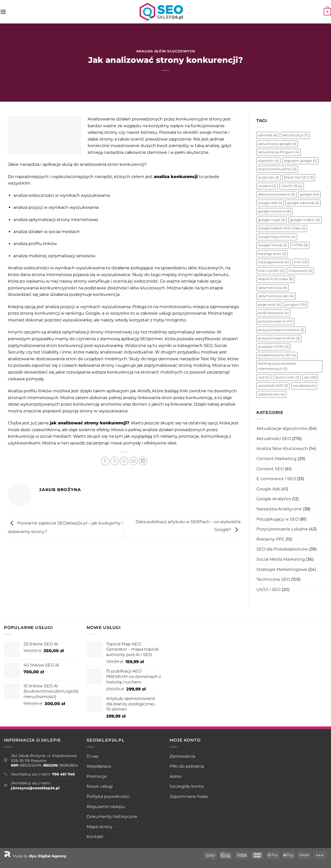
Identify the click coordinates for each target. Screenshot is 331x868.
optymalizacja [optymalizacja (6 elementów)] (273, 288)
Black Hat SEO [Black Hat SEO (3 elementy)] (299, 177)
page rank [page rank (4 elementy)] (269, 305)
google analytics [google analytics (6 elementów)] (274, 211)
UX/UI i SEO (269, 589)
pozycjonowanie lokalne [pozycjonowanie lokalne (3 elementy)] (281, 330)
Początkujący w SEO (278, 519)
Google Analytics (274, 499)
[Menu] (3, 12)
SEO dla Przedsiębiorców (282, 549)
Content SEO (270, 469)
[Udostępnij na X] (115, 461)
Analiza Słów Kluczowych (166, 51)
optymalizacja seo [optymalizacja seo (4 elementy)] (276, 296)
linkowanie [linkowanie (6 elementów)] (300, 271)
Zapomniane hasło (189, 796)
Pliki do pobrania (187, 766)
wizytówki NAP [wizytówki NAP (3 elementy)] (273, 386)
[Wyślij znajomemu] (134, 461)
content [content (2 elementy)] (267, 186)
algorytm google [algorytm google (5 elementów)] (300, 161)
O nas (92, 756)
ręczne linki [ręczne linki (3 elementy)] (287, 377)
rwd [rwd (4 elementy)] (264, 377)
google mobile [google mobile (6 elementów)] (305, 220)
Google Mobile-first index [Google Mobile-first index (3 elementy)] (282, 228)
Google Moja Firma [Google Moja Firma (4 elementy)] (277, 237)
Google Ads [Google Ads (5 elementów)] (270, 203)
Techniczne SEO (273, 579)
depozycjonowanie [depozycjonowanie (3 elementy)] (276, 194)
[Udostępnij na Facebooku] (105, 461)
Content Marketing (276, 459)
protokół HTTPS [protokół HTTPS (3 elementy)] (273, 347)
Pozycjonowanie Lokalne (282, 529)
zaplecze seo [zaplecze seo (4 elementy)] (271, 394)
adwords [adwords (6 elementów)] (268, 135)
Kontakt (95, 837)
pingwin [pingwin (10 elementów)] (296, 305)
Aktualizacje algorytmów (282, 428)
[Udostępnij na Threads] (124, 461)
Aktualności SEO (274, 439)
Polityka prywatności (108, 796)
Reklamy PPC (270, 539)
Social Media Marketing (281, 559)
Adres (176, 776)
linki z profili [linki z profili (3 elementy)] (271, 271)
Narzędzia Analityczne (279, 509)
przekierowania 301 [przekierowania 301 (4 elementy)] (277, 355)
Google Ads (268, 489)
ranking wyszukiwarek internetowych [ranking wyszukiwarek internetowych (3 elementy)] (277, 366)
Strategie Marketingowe (282, 569)
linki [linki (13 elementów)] (300, 262)
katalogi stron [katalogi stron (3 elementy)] (272, 254)
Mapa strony (100, 827)
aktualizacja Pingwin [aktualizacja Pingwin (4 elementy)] (279, 152)
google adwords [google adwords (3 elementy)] (303, 203)
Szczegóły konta (186, 786)
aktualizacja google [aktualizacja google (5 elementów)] (277, 144)
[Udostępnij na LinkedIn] (143, 461)
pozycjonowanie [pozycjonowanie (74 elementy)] (275, 321)
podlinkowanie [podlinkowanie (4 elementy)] (273, 313)
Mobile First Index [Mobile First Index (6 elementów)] (276, 279)
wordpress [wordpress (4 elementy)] (304, 386)
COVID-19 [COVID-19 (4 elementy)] (292, 186)
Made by (35, 856)
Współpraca (99, 766)
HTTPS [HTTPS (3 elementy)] (300, 245)
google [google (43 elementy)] (309, 194)
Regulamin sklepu (106, 807)
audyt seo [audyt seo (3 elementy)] (269, 177)
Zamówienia (182, 756)
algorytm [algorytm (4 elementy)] (268, 161)
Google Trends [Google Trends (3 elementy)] (273, 245)
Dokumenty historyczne (112, 817)
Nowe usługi (100, 786)
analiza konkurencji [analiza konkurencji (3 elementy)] (277, 169)
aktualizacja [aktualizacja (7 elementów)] (295, 135)
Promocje (97, 776)
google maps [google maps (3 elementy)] (272, 220)
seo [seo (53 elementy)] (310, 377)
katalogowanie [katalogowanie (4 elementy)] (273, 262)
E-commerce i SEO (276, 479)
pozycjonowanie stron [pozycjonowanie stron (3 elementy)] (279, 338)
